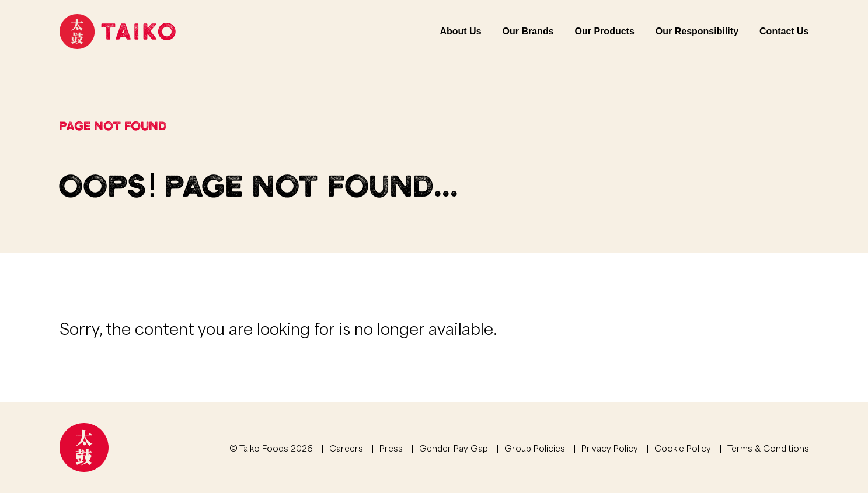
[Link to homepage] (118, 32)
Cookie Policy (683, 447)
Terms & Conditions (768, 447)
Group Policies (535, 447)
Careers (346, 447)
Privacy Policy (610, 447)
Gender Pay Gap (454, 447)
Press (391, 447)
